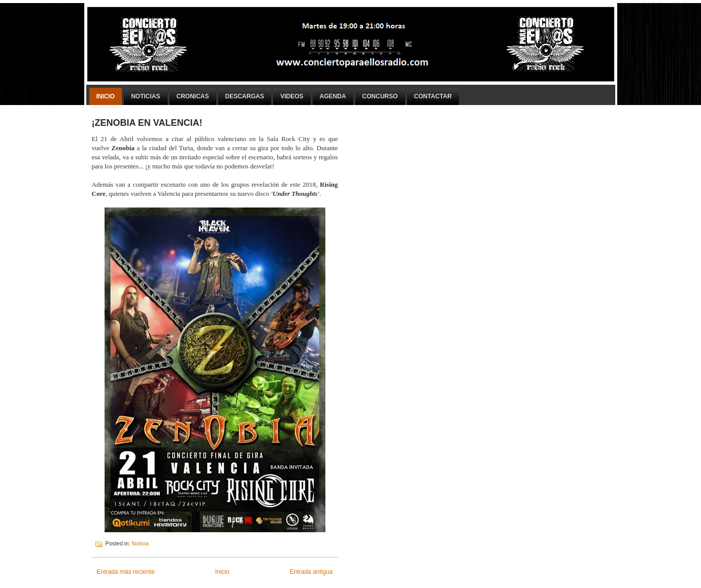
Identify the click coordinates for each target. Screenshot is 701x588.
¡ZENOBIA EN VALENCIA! (147, 123)
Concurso (380, 96)
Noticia (141, 543)
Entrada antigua (311, 572)
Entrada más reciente (126, 572)
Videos (292, 96)
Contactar (433, 96)
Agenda (333, 96)
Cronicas (193, 96)
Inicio (106, 96)
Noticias (145, 96)
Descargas (245, 96)
